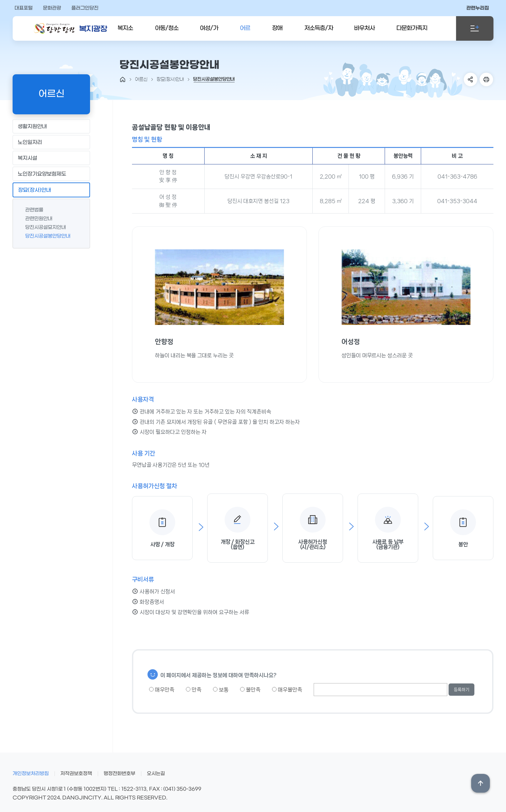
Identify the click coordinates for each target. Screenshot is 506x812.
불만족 (250, 690)
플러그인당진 (85, 8)
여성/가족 (209, 33)
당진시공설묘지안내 (42, 227)
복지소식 (125, 33)
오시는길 (156, 774)
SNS (471, 79)
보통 (221, 690)
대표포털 (24, 8)
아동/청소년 (167, 33)
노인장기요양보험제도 (51, 174)
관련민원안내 (35, 219)
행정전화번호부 (119, 774)
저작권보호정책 (76, 774)
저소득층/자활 (319, 33)
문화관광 (52, 8)
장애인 (277, 33)
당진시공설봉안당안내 (45, 236)
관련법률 (31, 210)
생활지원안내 (51, 126)
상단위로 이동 (481, 783)
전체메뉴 (475, 28)
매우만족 (162, 690)
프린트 (486, 79)
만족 (194, 690)
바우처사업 (364, 33)
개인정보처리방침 (31, 774)
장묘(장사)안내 (51, 190)
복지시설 (51, 158)
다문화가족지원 (412, 33)
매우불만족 (287, 690)
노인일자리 (51, 142)
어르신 (245, 33)
